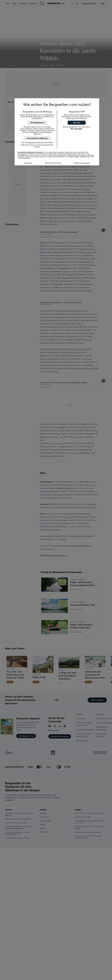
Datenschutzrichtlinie (53, 163)
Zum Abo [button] (77, 123)
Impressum (28, 163)
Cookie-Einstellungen (82, 163)
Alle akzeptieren (37, 123)
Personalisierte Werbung (37, 138)
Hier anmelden (76, 129)
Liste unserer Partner (78, 157)
